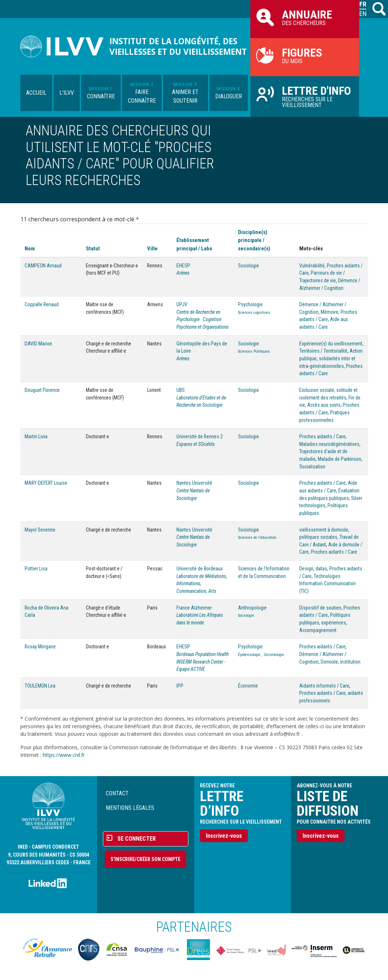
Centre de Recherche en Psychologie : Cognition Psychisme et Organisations (203, 319)
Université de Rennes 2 (200, 436)
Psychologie (250, 304)
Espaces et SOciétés (196, 444)
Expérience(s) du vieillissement (331, 344)
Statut (93, 249)
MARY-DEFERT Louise (46, 483)
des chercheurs (305, 17)
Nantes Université (194, 483)
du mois (305, 55)
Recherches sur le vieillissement (305, 96)
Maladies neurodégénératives (329, 444)
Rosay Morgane (40, 647)
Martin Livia (36, 436)
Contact (117, 793)
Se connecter (137, 839)
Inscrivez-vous (224, 836)
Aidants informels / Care (324, 686)
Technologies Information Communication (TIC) (327, 584)
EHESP (183, 266)
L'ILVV (67, 93)
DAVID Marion (38, 344)
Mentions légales (130, 808)
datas (321, 569)
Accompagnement (318, 630)
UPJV (182, 304)
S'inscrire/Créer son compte (145, 859)
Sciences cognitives (254, 313)
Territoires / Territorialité (323, 351)
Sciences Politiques (254, 351)
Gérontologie (274, 655)
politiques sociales (318, 537)
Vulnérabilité (312, 266)
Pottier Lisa (36, 569)
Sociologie (249, 266)
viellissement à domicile (324, 530)
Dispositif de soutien (320, 608)
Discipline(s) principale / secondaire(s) (254, 240)
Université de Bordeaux (200, 569)
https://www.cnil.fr (64, 755)
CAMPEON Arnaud (43, 266)
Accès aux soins (324, 405)
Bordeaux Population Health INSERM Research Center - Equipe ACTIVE (203, 662)
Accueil (36, 93)
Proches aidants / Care (322, 436)
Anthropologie (252, 608)
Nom (30, 249)
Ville (152, 249)
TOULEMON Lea (40, 686)
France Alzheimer (194, 608)
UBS (181, 390)
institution (350, 662)
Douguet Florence (42, 390)
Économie (248, 686)
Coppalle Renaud (42, 304)
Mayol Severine (40, 530)
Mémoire (329, 312)
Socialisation (312, 467)
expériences (334, 623)
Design (306, 569)
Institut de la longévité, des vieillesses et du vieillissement (178, 46)
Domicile (329, 662)
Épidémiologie (249, 655)
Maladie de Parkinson (339, 459)
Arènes (183, 273)
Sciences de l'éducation (257, 538)
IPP (180, 686)
